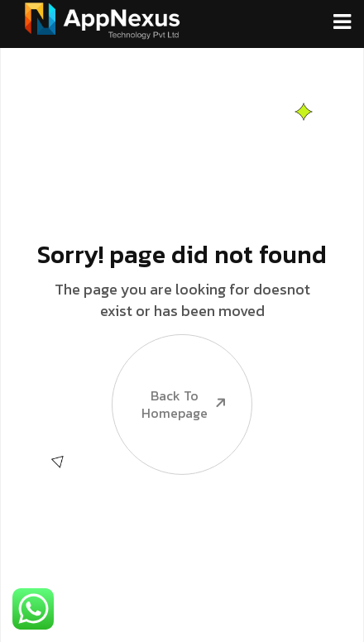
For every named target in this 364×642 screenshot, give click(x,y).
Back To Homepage (170, 378)
